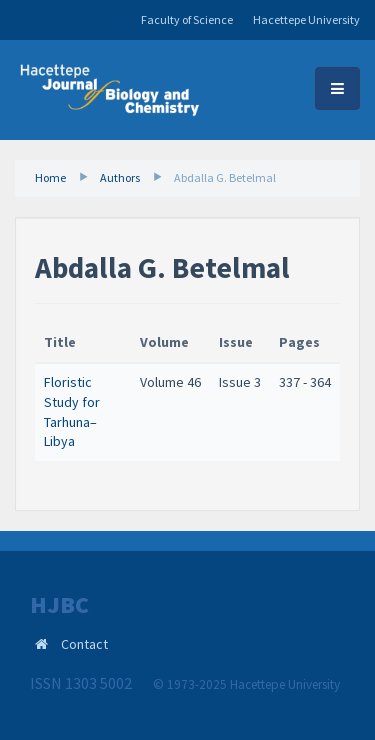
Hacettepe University (306, 19)
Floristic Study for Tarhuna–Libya (72, 411)
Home (50, 177)
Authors (120, 177)
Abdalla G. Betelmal (225, 177)
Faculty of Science (187, 19)
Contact (84, 644)
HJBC (59, 605)
